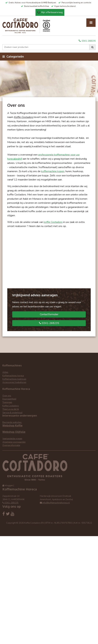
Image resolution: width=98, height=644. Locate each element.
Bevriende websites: (12, 422)
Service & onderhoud (12, 413)
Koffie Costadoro (11, 406)
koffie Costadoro (53, 222)
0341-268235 (87, 41)
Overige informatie (11, 445)
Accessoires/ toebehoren (14, 382)
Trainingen (7, 402)
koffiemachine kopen (53, 171)
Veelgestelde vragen (12, 439)
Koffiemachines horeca (13, 376)
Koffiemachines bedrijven (14, 379)
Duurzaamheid (9, 399)
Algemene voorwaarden (14, 442)
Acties (5, 372)
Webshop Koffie (12, 425)
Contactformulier (49, 314)
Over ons (7, 396)
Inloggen (9, 486)
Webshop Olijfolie (14, 432)
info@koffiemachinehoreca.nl (55, 503)
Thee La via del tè (11, 409)
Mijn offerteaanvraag (50, 12)
